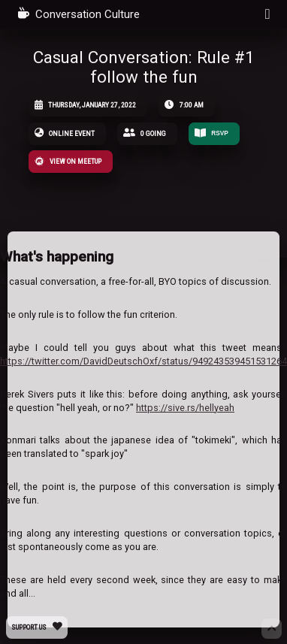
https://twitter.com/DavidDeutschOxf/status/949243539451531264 (143, 361)
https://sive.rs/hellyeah (185, 408)
